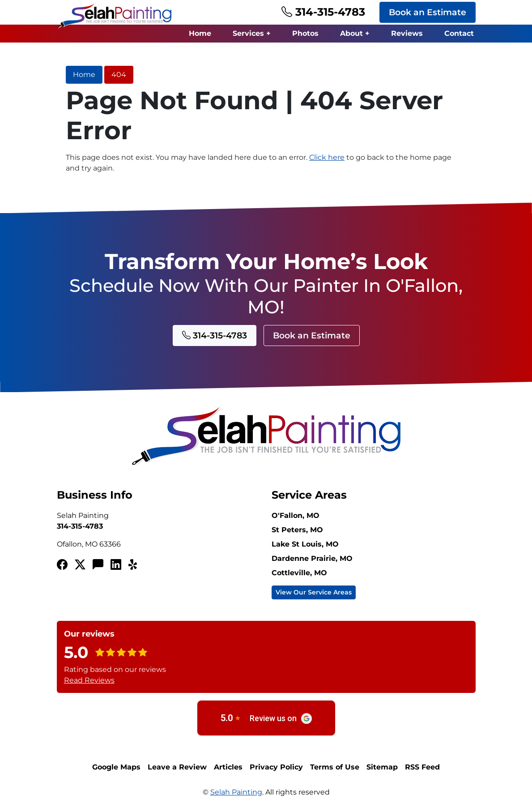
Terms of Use (335, 767)
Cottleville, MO (299, 573)
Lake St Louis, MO (305, 544)
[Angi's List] (98, 565)
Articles (228, 767)
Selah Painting (236, 792)
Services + (252, 33)
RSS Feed (422, 767)
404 (119, 75)
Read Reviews (89, 680)
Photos (305, 33)
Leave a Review (177, 767)
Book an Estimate (428, 12)
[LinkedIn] (116, 565)
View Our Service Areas (314, 592)
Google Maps (116, 767)
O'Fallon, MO (296, 515)
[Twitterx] (80, 565)
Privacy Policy (276, 767)
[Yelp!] (134, 565)
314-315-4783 (323, 12)
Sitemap (382, 767)
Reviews (407, 33)
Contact (459, 33)
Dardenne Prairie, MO (312, 558)
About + (355, 33)
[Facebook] (62, 565)
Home (200, 33)
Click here (327, 157)
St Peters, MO (297, 530)
